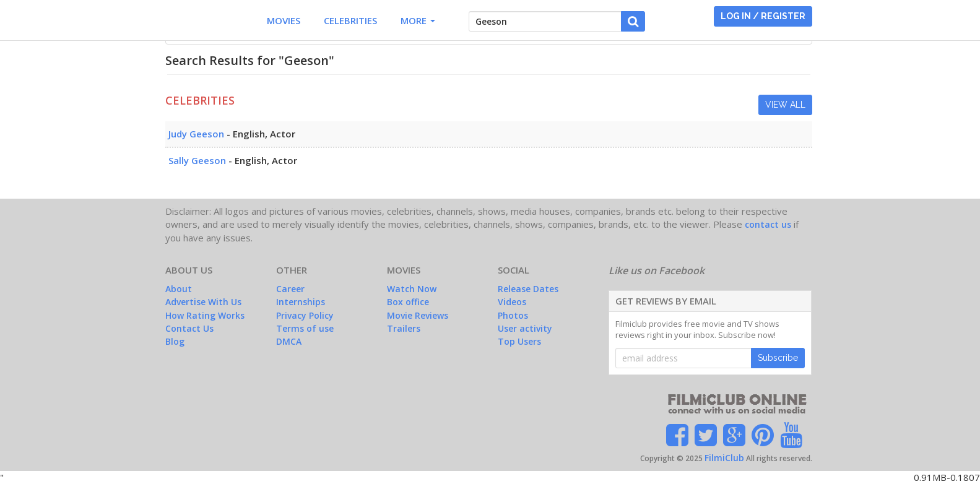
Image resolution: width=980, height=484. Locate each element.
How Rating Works (205, 315)
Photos (513, 315)
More (418, 20)
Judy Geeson (196, 134)
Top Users (519, 341)
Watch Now (412, 289)
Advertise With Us (203, 302)
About (179, 289)
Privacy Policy (305, 315)
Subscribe (778, 358)
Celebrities (350, 20)
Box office (408, 302)
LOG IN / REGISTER (763, 16)
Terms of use (305, 328)
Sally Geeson (197, 160)
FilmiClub (724, 458)
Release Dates (528, 289)
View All (785, 105)
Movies (284, 20)
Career (290, 289)
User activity (525, 328)
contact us (768, 224)
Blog (175, 341)
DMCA (289, 341)
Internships (301, 302)
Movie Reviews (418, 315)
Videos (512, 302)
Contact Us (189, 328)
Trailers (404, 328)
